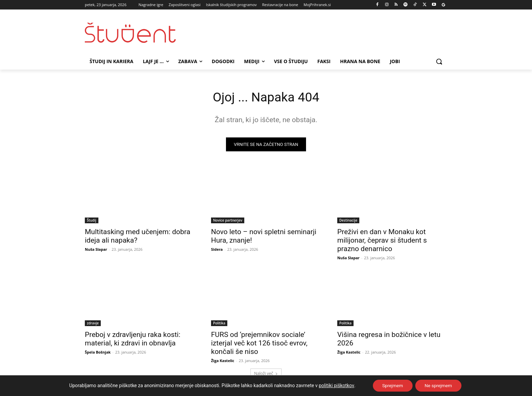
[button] (439, 61)
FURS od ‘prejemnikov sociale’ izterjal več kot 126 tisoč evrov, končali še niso (259, 344)
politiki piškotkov (334, 385)
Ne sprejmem (439, 385)
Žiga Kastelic (223, 362)
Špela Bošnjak (98, 353)
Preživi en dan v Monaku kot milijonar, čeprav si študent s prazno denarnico (382, 241)
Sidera (217, 250)
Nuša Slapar (96, 250)
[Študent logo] (139, 33)
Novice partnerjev (228, 221)
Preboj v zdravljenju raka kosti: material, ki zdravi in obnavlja (133, 340)
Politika (219, 324)
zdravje (93, 324)
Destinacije (348, 221)
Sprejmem (392, 385)
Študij (92, 221)
